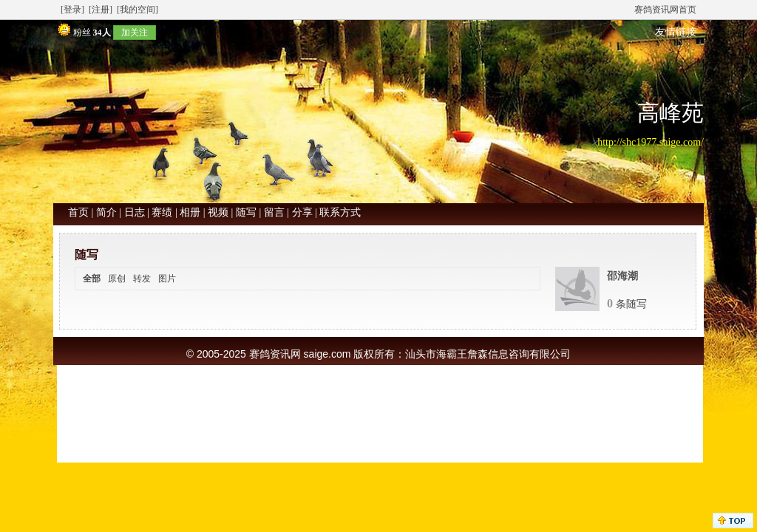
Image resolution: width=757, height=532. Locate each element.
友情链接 (676, 32)
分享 (302, 212)
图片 (167, 279)
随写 (246, 212)
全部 (92, 279)
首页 (78, 212)
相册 (190, 212)
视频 (218, 212)
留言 (274, 212)
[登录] (72, 10)
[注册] (101, 10)
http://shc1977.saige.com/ (651, 142)
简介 (106, 212)
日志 (135, 212)
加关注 (135, 33)
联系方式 (340, 212)
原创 (117, 279)
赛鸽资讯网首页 (665, 10)
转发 (142, 279)
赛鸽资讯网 (275, 354)
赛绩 (162, 212)
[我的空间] (138, 10)
